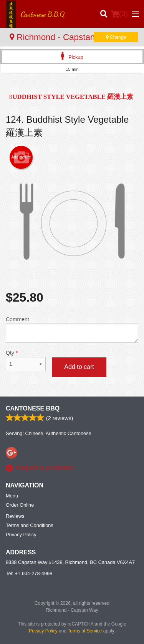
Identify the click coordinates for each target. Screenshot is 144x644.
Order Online (20, 505)
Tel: (29, 573)
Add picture (21, 157)
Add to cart (79, 367)
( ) (119, 14)
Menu (12, 496)
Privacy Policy (21, 535)
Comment (72, 330)
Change (116, 37)
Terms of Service (85, 631)
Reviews (15, 516)
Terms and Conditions (30, 525)
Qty (26, 360)
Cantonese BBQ (33, 408)
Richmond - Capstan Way (62, 37)
